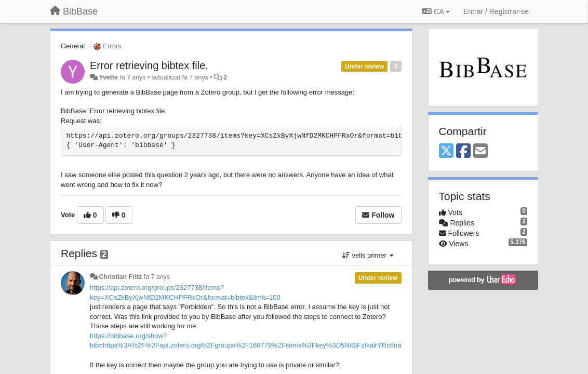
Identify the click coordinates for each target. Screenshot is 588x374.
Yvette (108, 77)
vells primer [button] (368, 255)
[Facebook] (463, 151)
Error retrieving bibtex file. (149, 65)
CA (436, 11)
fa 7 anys (157, 277)
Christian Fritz (120, 277)
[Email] (480, 151)
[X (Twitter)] (446, 151)
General (73, 46)
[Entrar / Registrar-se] (496, 11)
